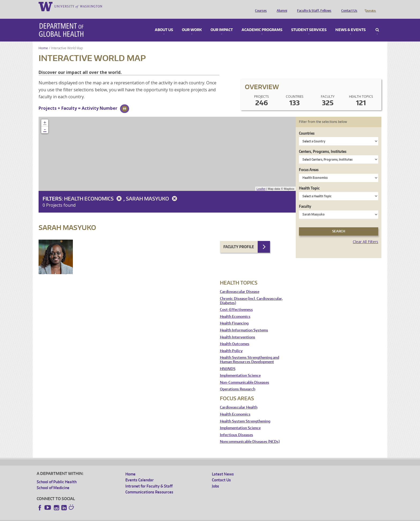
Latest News (223, 467)
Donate (370, 6)
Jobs (215, 479)
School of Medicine (53, 480)
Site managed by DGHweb (161, 517)
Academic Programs (262, 22)
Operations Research (238, 382)
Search (377, 22)
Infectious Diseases (237, 427)
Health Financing (234, 316)
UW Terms (129, 517)
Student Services (309, 22)
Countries (307, 126)
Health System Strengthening (245, 414)
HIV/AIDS (228, 361)
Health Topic (309, 181)
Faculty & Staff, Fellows (313, 6)
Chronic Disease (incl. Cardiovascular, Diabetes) (251, 293)
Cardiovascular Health (239, 400)
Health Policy (231, 343)
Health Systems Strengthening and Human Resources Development (250, 352)
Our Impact (222, 22)
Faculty (305, 199)
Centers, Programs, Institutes (323, 144)
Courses (260, 6)
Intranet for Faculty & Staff (149, 479)
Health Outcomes (235, 336)
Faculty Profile (239, 239)
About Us (164, 22)
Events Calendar (140, 472)
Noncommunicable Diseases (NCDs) (250, 434)
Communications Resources (149, 484)
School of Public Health (57, 474)
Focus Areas (309, 162)
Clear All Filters (365, 234)
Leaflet (261, 181)
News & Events (350, 22)
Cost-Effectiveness (236, 302)
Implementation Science (240, 368)
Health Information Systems (244, 323)
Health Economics (94, 191)
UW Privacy (108, 517)
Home (43, 41)
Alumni (281, 6)
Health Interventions (238, 330)
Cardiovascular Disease (240, 284)
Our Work (192, 22)
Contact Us (348, 6)
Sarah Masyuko (152, 191)
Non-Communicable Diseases (245, 375)
